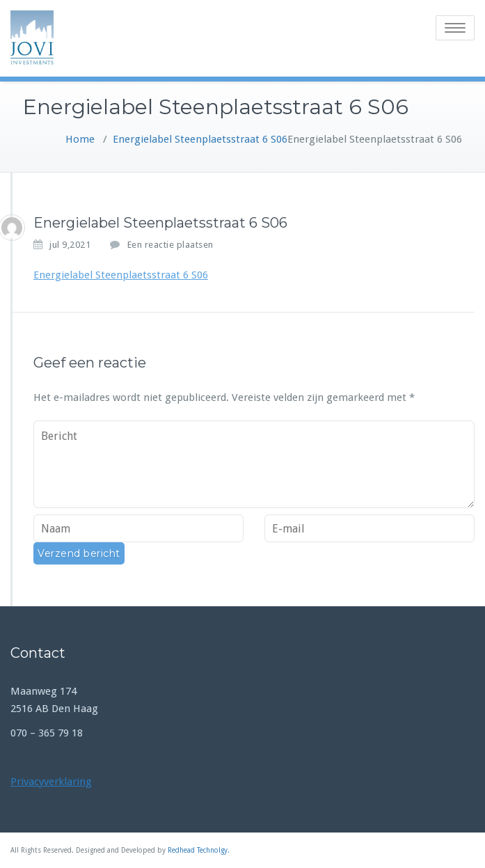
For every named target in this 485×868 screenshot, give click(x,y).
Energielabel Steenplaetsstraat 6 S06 (200, 139)
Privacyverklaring (51, 782)
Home (80, 139)
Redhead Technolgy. (199, 850)
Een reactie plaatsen (170, 245)
